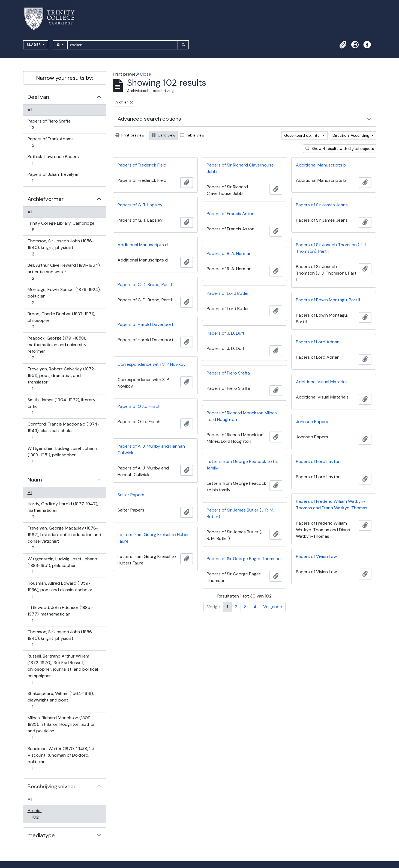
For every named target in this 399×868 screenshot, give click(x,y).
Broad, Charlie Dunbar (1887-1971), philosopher (61, 320)
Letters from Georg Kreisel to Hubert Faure (154, 538)
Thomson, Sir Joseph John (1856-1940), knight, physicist (61, 247)
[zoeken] (123, 45)
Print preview (130, 135)
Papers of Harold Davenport (145, 324)
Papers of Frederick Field (142, 165)
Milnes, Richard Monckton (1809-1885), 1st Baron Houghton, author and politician (61, 728)
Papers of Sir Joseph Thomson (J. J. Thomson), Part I (331, 248)
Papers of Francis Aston (231, 214)
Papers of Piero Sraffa (49, 124)
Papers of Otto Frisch (139, 406)
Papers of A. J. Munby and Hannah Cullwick (151, 449)
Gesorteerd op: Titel (303, 135)
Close (145, 74)
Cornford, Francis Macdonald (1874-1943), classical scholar (63, 431)
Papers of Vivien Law (316, 556)
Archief (39, 814)
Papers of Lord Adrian (318, 342)
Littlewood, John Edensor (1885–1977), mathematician (60, 614)
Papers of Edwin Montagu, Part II (328, 300)
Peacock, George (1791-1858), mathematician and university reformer (57, 348)
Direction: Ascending (351, 135)
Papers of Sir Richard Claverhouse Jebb (240, 168)
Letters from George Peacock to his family (243, 465)
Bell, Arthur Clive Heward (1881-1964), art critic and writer (64, 272)
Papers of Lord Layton (318, 461)
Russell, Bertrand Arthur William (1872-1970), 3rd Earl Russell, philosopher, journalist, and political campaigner (63, 669)
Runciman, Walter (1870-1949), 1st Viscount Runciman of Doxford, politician (61, 758)
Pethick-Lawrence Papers (53, 160)
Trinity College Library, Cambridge (61, 226)
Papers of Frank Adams (50, 142)
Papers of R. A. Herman (229, 253)
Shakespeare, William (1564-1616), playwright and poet (61, 700)
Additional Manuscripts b (321, 165)
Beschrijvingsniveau (52, 786)
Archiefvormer (46, 199)
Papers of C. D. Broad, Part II (145, 285)
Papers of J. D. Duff (225, 333)
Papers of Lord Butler (228, 293)
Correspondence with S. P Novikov (151, 364)
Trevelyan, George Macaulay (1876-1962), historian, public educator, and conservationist (64, 538)
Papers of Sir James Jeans (322, 205)
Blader (34, 45)
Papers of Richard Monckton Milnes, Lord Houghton (242, 416)
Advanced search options (149, 119)
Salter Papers (131, 495)
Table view (192, 135)
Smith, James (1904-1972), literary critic (61, 406)
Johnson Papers (312, 422)
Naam (35, 480)
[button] (343, 45)
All (30, 110)
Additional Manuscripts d (143, 245)
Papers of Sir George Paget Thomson (244, 559)
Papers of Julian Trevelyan (53, 178)
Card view (163, 135)
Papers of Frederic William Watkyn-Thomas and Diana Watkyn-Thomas (332, 505)
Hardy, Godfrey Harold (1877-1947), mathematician (63, 510)
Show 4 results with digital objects (340, 148)
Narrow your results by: (65, 78)
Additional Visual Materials (322, 382)
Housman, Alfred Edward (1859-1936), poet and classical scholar (60, 590)
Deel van (38, 97)
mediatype (41, 835)
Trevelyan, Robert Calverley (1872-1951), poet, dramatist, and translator (62, 379)
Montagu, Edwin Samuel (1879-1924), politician (64, 296)
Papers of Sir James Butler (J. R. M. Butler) (240, 513)
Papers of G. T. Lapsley (140, 205)
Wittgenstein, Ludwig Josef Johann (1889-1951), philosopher (62, 455)
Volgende (273, 607)
